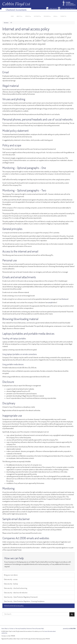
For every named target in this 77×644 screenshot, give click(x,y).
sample (50, 302)
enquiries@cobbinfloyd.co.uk (67, 9)
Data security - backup (11, 584)
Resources (47, 16)
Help (42, 629)
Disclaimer (29, 629)
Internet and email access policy (14, 606)
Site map (18, 629)
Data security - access (11, 579)
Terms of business (37, 629)
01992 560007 (52, 9)
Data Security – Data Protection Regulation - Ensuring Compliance (24, 601)
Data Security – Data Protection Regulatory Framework (21, 597)
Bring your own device (11, 575)
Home (12, 16)
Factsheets (37, 16)
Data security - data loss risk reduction (16, 593)
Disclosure (65, 299)
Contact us (63, 16)
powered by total (69, 629)
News (55, 16)
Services (28, 16)
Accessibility (23, 629)
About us (19, 16)
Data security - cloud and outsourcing (16, 588)
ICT (11, 23)
